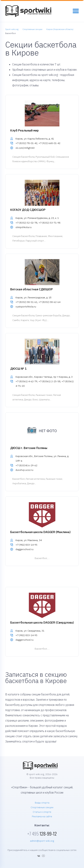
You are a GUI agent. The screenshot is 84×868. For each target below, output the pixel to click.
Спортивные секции (42, 807)
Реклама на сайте (42, 816)
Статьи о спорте (42, 812)
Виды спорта (42, 803)
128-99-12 (42, 834)
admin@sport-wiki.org (42, 841)
